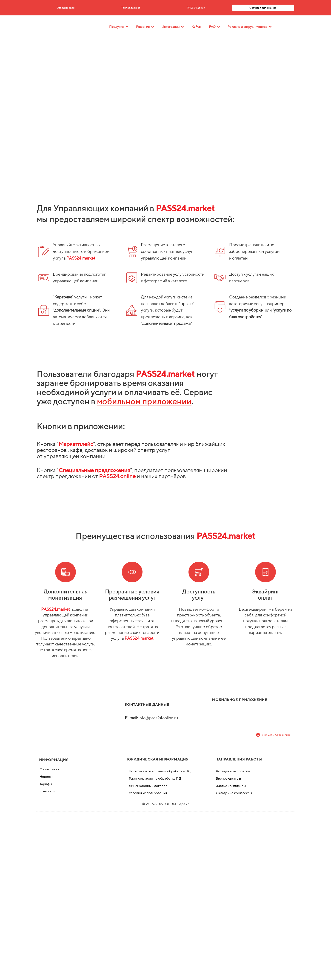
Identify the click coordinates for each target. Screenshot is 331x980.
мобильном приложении (144, 401)
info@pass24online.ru (158, 718)
